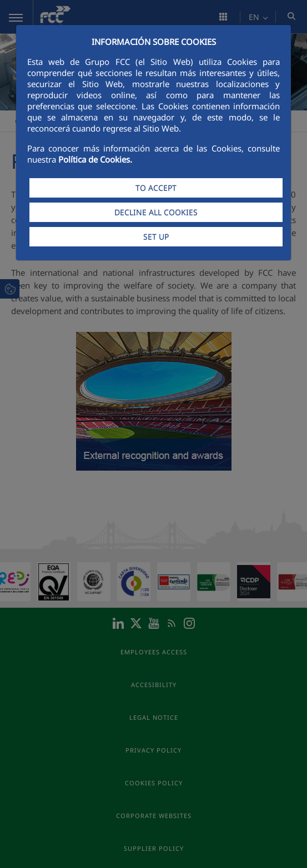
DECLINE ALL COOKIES (156, 212)
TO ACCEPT (156, 188)
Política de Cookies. (95, 159)
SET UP (156, 237)
